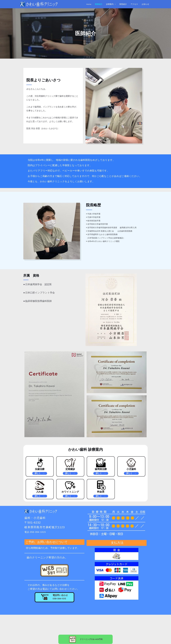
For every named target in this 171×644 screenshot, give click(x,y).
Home (89, 4)
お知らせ (145, 4)
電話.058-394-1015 (38, 533)
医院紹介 (123, 4)
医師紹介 (99, 4)
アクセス (134, 4)
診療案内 (110, 4)
